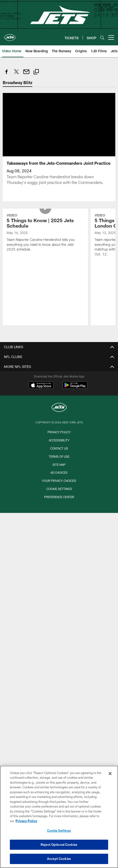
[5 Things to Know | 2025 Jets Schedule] (45, 233)
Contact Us (59, 448)
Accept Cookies (59, 859)
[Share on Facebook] (7, 74)
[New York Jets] (59, 408)
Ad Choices (59, 472)
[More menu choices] (111, 37)
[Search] (102, 38)
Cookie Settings (59, 489)
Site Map (59, 465)
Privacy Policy (59, 432)
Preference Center (59, 497)
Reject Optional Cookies (59, 845)
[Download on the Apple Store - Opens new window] (41, 386)
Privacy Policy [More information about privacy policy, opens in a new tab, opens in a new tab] (26, 821)
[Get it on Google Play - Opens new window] (75, 388)
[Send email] (26, 74)
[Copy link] (36, 72)
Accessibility (59, 440)
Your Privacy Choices (59, 481)
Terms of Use (59, 456)
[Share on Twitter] (17, 74)
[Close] (110, 774)
